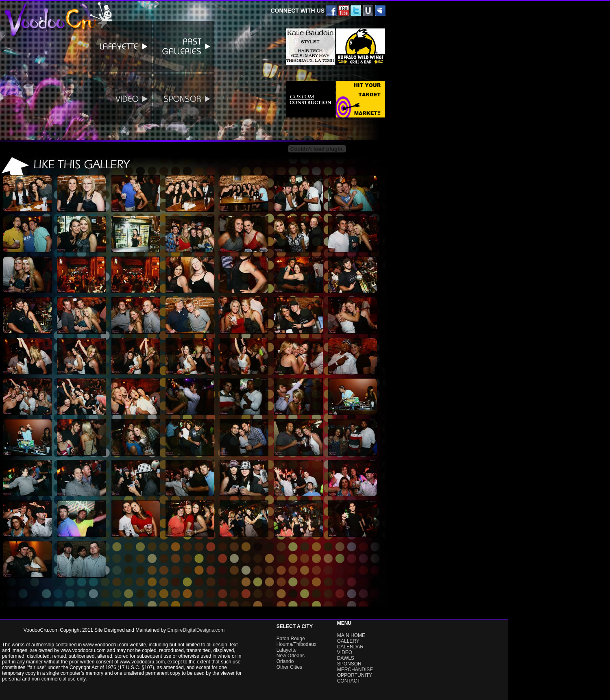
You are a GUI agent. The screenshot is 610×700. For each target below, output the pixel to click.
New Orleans (291, 656)
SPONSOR (349, 664)
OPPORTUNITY (355, 675)
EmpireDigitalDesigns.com (196, 630)
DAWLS (346, 658)
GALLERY (348, 641)
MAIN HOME (351, 635)
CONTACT (349, 681)
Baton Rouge (291, 639)
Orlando (285, 661)
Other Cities (289, 667)
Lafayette (286, 650)
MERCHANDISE (355, 670)
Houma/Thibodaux (296, 644)
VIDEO (345, 652)
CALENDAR (350, 647)
